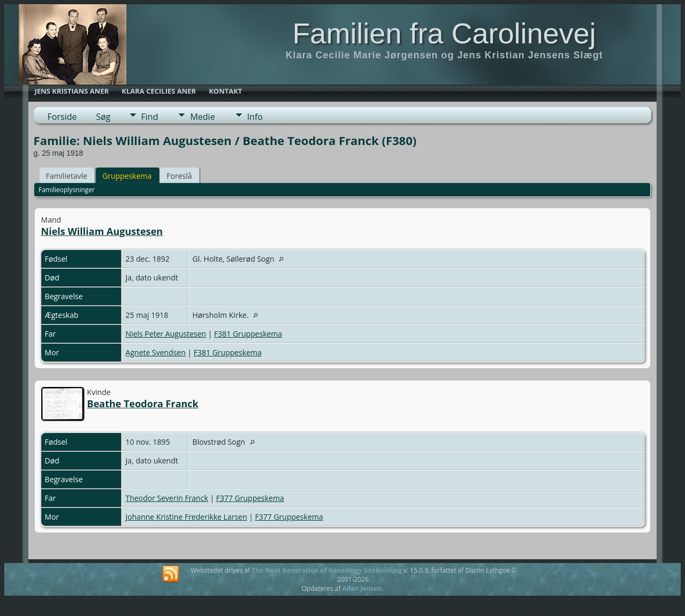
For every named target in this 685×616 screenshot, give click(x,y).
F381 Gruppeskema (248, 334)
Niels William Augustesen (102, 231)
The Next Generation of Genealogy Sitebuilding (326, 570)
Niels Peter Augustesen (166, 334)
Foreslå (179, 176)
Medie (202, 117)
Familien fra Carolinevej (444, 33)
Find (150, 117)
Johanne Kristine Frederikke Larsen (187, 517)
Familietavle (67, 176)
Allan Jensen (362, 588)
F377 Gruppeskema (250, 498)
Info (255, 117)
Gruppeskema (127, 176)
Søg (103, 117)
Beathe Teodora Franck (143, 404)
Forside (62, 117)
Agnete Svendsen (156, 352)
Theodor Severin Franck (167, 498)
